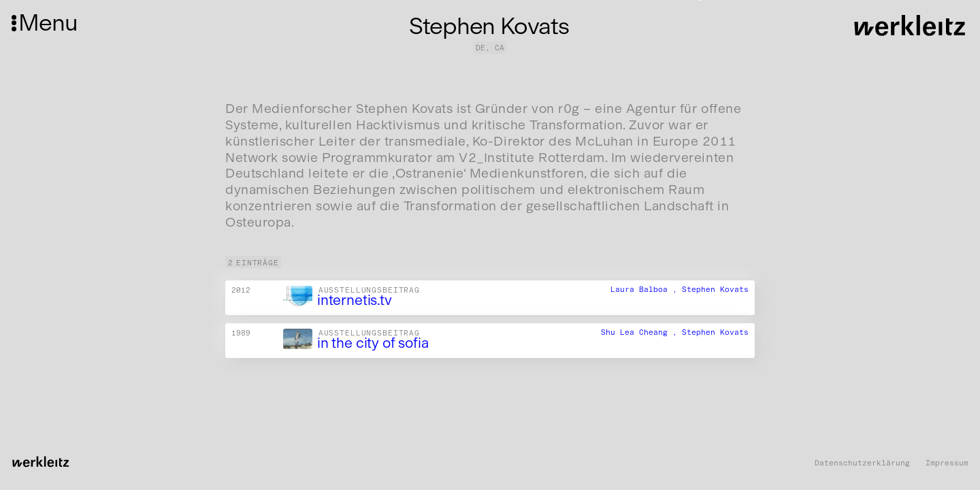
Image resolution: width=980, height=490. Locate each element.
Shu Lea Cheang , (641, 332)
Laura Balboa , (646, 289)
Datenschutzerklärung (862, 463)
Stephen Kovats (715, 289)
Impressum (947, 463)
